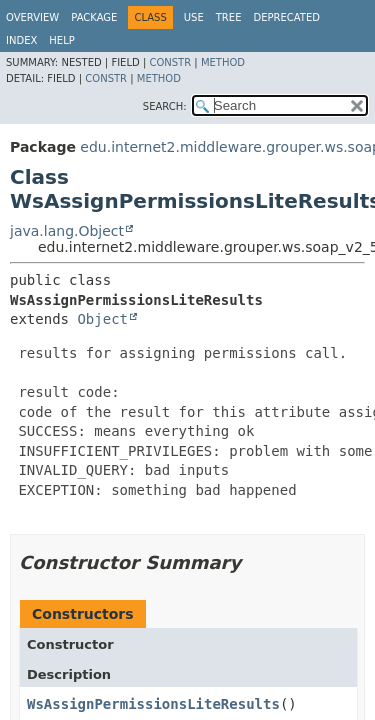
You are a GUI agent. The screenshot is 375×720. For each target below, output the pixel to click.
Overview (32, 17)
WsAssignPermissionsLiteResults (153, 704)
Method (223, 62)
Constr (170, 62)
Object (102, 319)
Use (194, 17)
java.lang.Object (67, 231)
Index (21, 40)
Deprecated (286, 17)
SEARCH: (165, 106)
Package (94, 17)
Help (61, 40)
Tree (229, 17)
